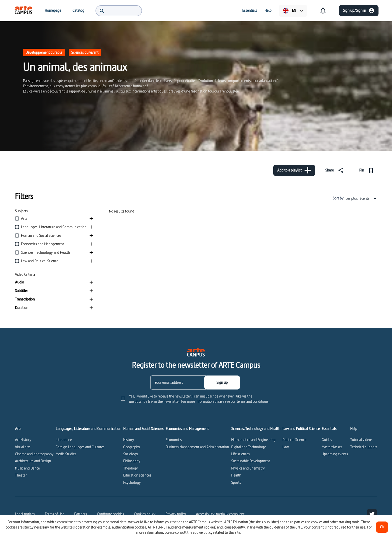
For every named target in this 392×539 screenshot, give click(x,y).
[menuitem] (23, 10)
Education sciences (137, 475)
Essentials (329, 429)
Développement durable (44, 52)
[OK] (382, 527)
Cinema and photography (34, 454)
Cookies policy (145, 514)
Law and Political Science (301, 429)
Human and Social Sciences (143, 429)
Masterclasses (332, 447)
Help (354, 429)
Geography (132, 447)
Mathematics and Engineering (253, 440)
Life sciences (240, 454)
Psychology (132, 482)
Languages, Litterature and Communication (88, 429)
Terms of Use (54, 514)
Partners (81, 514)
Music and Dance (27, 468)
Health (236, 475)
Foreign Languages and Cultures (80, 447)
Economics (174, 440)
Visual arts (23, 447)
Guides (327, 440)
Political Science (294, 440)
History (129, 440)
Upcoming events (335, 454)
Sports (236, 482)
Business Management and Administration (197, 447)
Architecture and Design (33, 461)
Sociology (131, 454)
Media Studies (66, 454)
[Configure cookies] (110, 514)
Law (286, 447)
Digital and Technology (248, 447)
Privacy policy (176, 514)
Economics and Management (187, 429)
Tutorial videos (361, 440)
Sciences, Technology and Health (256, 429)
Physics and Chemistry (248, 468)
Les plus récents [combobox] (361, 198)
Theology (130, 468)
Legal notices (25, 514)
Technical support (364, 447)
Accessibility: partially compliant (220, 514)
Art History (23, 440)
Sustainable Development (251, 461)
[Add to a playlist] (294, 170)
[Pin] (367, 170)
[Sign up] (222, 382)
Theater (21, 475)
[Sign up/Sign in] (359, 11)
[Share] (335, 170)
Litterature (64, 440)
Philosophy (132, 461)
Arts (18, 429)
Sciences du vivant (85, 52)
